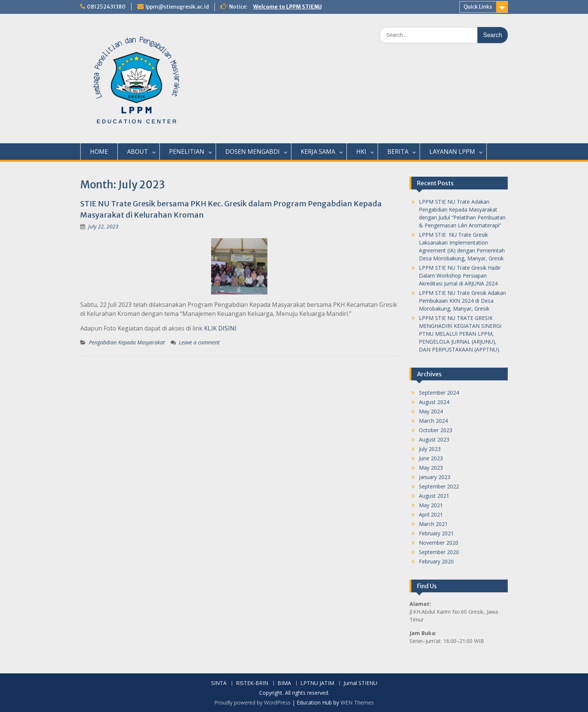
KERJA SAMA (318, 152)
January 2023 (435, 477)
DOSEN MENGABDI (253, 152)
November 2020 (439, 543)
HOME (99, 152)
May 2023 (431, 468)
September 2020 (439, 552)
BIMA (284, 683)
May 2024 (431, 411)
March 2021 (433, 524)
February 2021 (436, 533)
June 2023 (431, 458)
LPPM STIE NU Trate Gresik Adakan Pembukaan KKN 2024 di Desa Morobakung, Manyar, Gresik (462, 301)
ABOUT (138, 152)
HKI (361, 152)
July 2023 (430, 449)
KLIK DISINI (220, 328)
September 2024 (439, 393)
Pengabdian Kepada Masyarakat (127, 342)
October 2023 (436, 430)
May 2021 (431, 505)
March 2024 (433, 421)
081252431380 (106, 7)
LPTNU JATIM (317, 683)
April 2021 (431, 514)
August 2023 (434, 439)
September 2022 (439, 486)
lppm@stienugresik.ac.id (177, 7)
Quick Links (478, 7)
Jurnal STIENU (360, 683)
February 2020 (436, 561)
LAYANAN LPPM (452, 152)
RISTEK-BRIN (252, 683)
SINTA (219, 683)
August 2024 (434, 402)
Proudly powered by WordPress (252, 702)
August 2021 (434, 496)
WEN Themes (357, 702)
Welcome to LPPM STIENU (287, 7)
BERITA (398, 152)
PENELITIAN (187, 152)
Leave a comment (199, 342)
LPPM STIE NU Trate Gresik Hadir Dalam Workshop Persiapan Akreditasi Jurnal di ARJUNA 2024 (460, 276)
